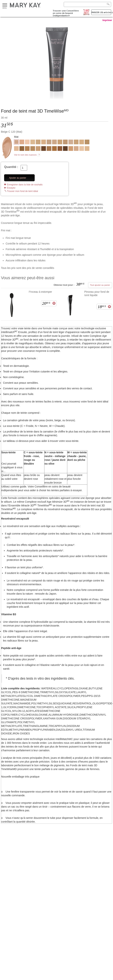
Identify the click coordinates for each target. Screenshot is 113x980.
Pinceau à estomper (40, 292)
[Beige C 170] (22, 142)
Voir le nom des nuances (25, 155)
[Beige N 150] (54, 142)
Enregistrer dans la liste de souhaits (25, 185)
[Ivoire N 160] (71, 142)
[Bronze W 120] (27, 149)
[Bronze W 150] (22, 149)
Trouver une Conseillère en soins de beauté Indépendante (66, 13)
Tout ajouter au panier (100, 285)
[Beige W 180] (60, 142)
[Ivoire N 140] (16, 149)
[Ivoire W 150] (33, 142)
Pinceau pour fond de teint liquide (97, 293)
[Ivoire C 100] (82, 149)
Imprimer (107, 20)
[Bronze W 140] (54, 149)
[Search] (87, 4)
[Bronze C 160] (60, 149)
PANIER (101, 12)
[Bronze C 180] (65, 149)
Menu (5, 5)
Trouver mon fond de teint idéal (22, 191)
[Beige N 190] (76, 142)
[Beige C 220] (71, 149)
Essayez (11, 188)
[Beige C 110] (76, 149)
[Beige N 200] (65, 142)
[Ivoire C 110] (27, 142)
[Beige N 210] (38, 149)
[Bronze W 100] (33, 149)
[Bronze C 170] (44, 149)
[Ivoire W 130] (87, 149)
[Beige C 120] (56, 61)
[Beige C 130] (82, 142)
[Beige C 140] (49, 142)
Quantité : (11, 167)
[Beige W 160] (38, 142)
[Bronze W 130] (49, 149)
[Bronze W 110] (87, 142)
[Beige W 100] (44, 142)
